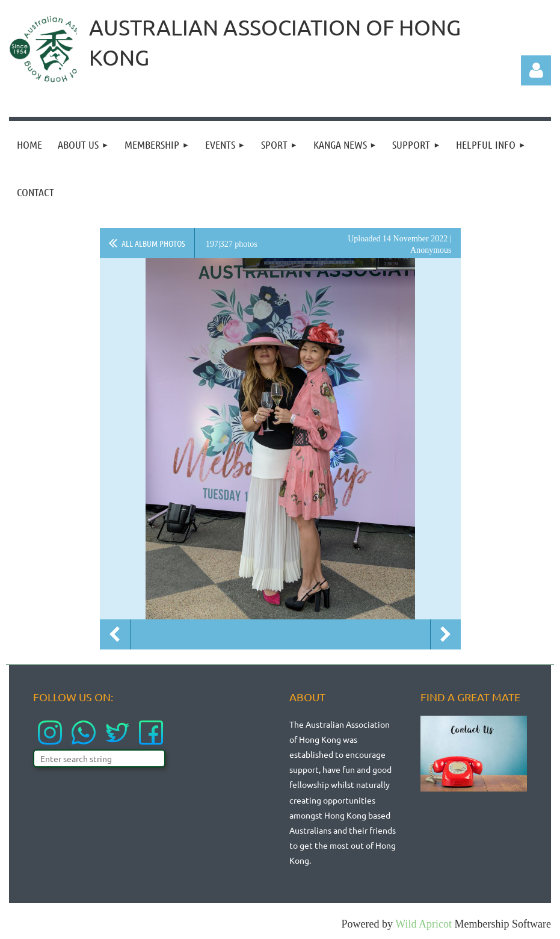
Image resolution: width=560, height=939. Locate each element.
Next (446, 634)
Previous (115, 634)
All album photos (153, 243)
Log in (536, 70)
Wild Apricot (423, 924)
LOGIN (529, 29)
